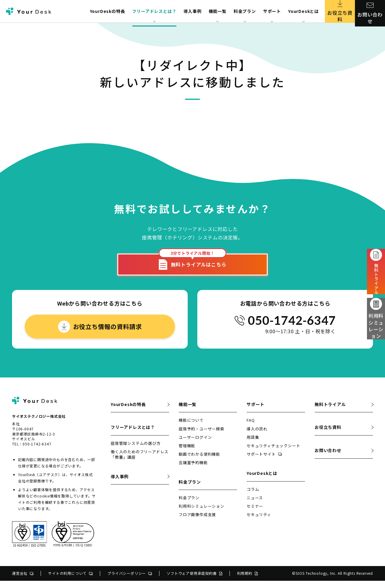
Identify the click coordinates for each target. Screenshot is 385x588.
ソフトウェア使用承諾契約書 (194, 580)
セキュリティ (259, 522)
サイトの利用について (70, 580)
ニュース (255, 505)
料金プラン (189, 505)
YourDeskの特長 (108, 11)
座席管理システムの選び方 (136, 450)
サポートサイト (264, 461)
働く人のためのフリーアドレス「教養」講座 (140, 462)
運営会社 (23, 580)
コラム (253, 496)
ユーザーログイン (195, 444)
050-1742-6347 (292, 328)
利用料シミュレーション (376, 323)
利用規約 (247, 580)
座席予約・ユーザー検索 (202, 436)
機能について (191, 427)
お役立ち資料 (340, 11)
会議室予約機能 (193, 470)
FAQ (251, 427)
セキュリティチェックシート (273, 453)
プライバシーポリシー (130, 580)
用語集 (253, 444)
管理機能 (187, 453)
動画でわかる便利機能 (199, 461)
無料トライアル (330, 411)
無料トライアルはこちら (193, 267)
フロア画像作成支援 (197, 522)
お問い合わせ (370, 11)
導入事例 (192, 11)
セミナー (255, 513)
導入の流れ (257, 436)
